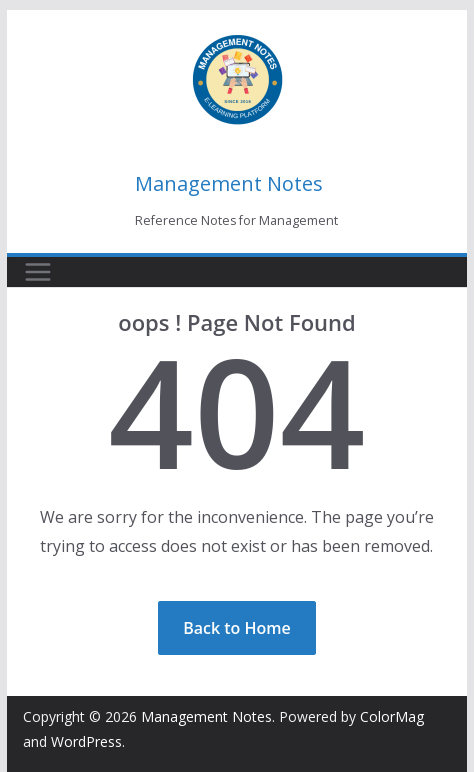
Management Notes (229, 183)
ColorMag (392, 716)
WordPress (86, 741)
